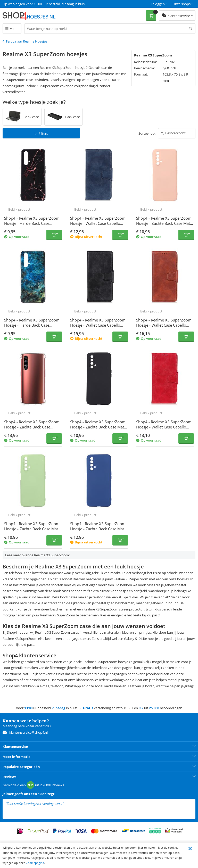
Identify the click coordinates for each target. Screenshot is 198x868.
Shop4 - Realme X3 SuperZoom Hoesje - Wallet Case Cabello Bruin (164, 325)
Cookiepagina (35, 863)
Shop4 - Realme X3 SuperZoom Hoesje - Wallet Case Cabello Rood (164, 427)
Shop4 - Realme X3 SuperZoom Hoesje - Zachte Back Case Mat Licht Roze (164, 223)
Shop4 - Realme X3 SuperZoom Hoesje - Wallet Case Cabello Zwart (98, 325)
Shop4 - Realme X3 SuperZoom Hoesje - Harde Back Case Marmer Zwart (32, 223)
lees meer (71, 804)
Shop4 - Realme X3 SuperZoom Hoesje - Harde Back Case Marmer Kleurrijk (32, 325)
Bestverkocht (175, 133)
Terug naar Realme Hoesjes (26, 41)
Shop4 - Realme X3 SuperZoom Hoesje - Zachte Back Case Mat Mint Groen (32, 529)
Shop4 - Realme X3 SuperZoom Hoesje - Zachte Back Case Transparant (32, 427)
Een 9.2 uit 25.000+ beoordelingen (28, 4)
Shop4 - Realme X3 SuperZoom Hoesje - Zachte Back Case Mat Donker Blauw (98, 529)
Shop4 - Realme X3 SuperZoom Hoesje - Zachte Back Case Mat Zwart (98, 427)
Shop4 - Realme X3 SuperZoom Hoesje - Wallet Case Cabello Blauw (98, 223)
